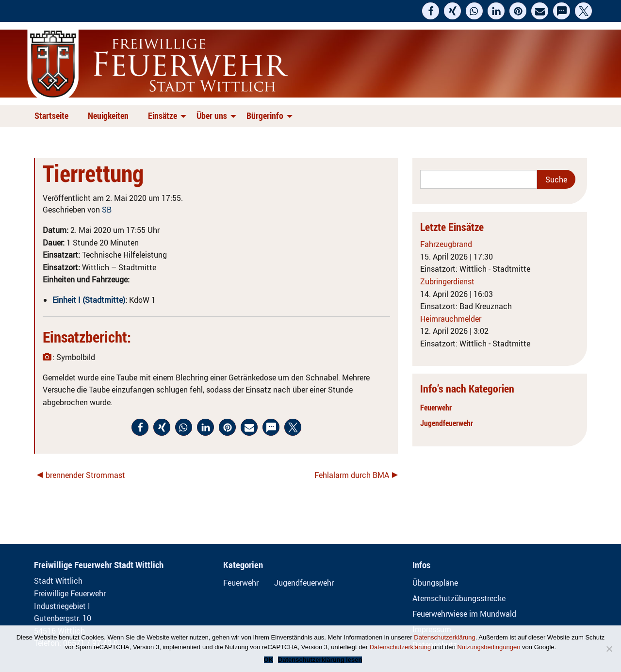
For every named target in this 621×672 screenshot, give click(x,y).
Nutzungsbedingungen (489, 647)
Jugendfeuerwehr (447, 423)
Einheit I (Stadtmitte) (89, 300)
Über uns (212, 115)
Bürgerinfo (265, 115)
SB (107, 210)
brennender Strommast (85, 475)
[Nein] (609, 649)
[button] (431, 11)
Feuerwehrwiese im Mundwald (464, 614)
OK (269, 660)
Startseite (51, 115)
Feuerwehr (436, 408)
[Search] (479, 179)
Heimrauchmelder (451, 319)
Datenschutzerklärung (444, 637)
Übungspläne (435, 583)
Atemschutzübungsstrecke (459, 598)
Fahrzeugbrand (446, 244)
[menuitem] (53, 116)
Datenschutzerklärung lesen (320, 660)
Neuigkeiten (108, 115)
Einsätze (163, 115)
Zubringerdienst (447, 281)
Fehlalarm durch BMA (352, 475)
